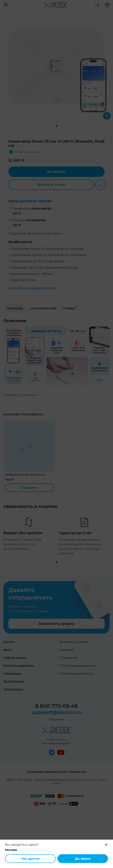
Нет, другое (30, 859)
